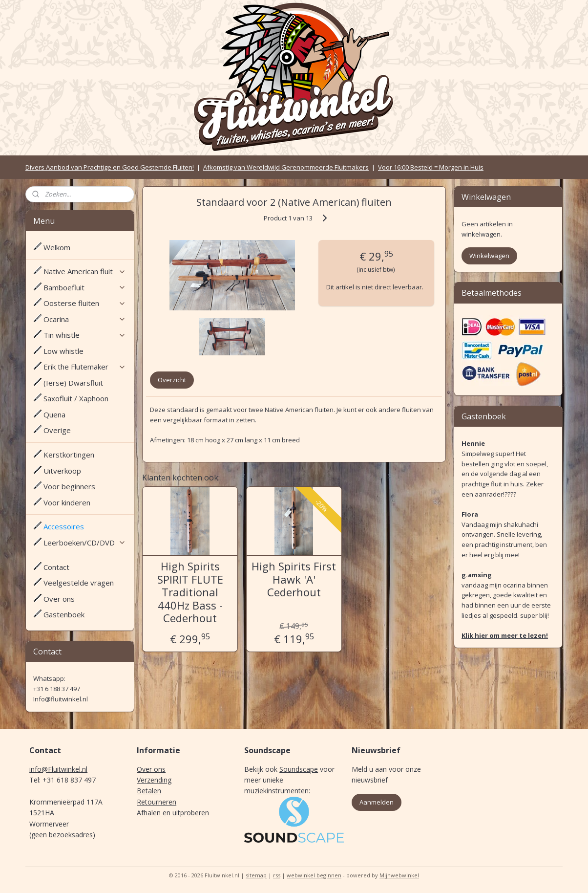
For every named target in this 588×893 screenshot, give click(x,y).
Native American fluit (85, 271)
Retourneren (157, 802)
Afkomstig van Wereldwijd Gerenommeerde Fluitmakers (286, 167)
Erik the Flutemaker (85, 367)
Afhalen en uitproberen (173, 813)
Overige (57, 430)
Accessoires (64, 526)
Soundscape (299, 769)
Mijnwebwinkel (399, 875)
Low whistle (63, 351)
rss (277, 875)
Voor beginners (69, 486)
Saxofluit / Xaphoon (76, 398)
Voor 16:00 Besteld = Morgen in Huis (431, 167)
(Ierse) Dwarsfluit (73, 383)
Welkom (57, 247)
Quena (54, 414)
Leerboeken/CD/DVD (85, 543)
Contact (56, 567)
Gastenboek (64, 614)
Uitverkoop (62, 471)
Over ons (59, 599)
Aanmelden (377, 802)
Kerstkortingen (69, 455)
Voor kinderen (67, 502)
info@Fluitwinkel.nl (58, 769)
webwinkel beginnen (314, 875)
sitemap (256, 875)
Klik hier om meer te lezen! (505, 635)
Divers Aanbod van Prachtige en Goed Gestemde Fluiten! (110, 167)
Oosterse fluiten (85, 303)
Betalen (149, 791)
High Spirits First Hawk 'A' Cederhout (294, 579)
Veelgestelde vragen (79, 583)
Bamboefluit (85, 287)
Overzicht (172, 380)
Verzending (154, 780)
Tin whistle (85, 335)
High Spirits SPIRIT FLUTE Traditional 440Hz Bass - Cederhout (190, 592)
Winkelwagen (489, 256)
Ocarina (85, 319)
